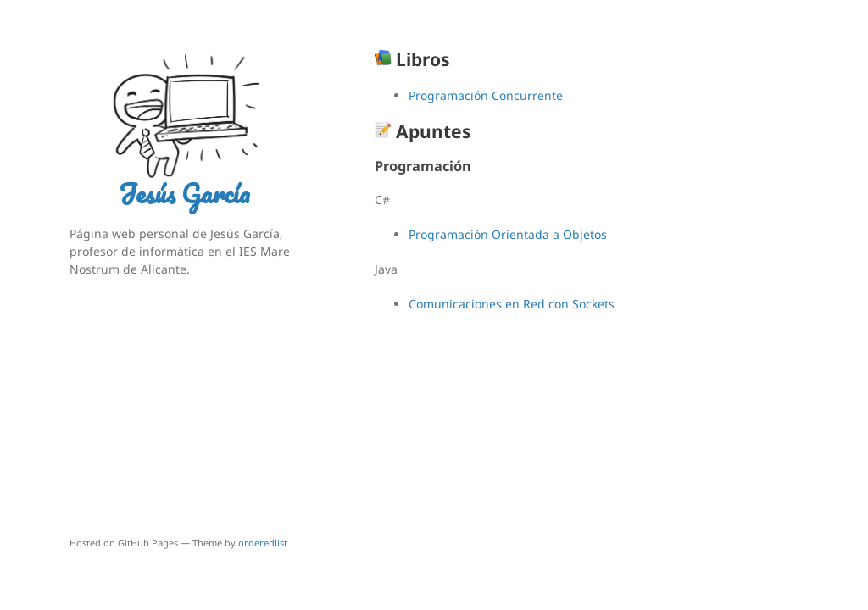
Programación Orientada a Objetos (508, 234)
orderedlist (263, 543)
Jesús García (184, 194)
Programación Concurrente (486, 95)
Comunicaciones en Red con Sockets (512, 304)
